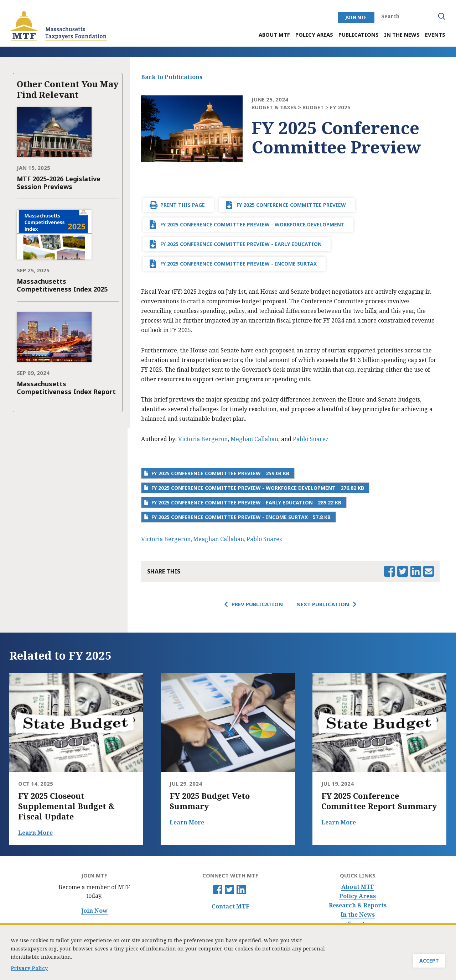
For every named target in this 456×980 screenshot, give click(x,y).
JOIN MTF (356, 17)
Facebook (218, 890)
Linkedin (241, 890)
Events (358, 924)
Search (442, 16)
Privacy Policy (29, 969)
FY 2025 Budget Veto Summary (210, 801)
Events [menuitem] (435, 35)
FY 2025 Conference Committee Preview (291, 205)
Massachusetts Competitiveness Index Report (66, 388)
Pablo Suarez (311, 439)
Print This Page (183, 205)
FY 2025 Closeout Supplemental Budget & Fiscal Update (66, 806)
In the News (358, 915)
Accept (429, 962)
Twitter (229, 890)
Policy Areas (357, 896)
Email (429, 571)
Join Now (94, 911)
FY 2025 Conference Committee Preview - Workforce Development (252, 224)
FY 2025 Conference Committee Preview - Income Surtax (239, 264)
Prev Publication (257, 604)
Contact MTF (230, 906)
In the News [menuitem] (402, 35)
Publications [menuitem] (359, 35)
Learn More (35, 833)
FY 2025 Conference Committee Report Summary (379, 801)
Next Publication (323, 604)
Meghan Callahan (254, 439)
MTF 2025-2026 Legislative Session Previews (59, 183)
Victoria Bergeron (203, 439)
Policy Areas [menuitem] (314, 35)
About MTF (358, 887)
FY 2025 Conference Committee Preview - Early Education (241, 244)
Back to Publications (172, 77)
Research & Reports (358, 905)
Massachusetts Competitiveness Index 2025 (62, 285)
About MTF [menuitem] (274, 35)
